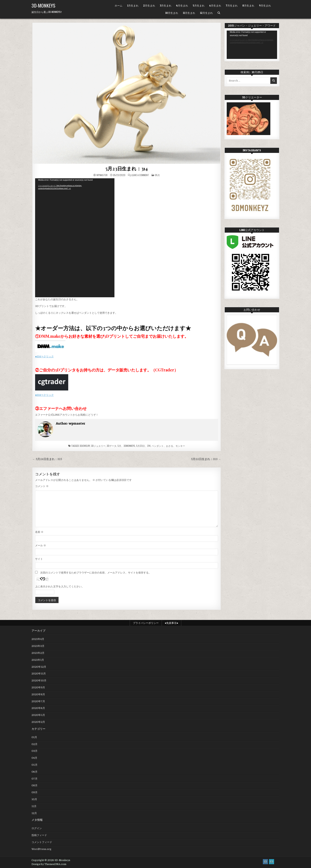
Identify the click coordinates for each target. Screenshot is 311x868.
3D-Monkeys (43, 5)
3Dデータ (112, 446)
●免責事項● (172, 623)
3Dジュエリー (98, 446)
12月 (34, 813)
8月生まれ (248, 6)
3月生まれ (166, 6)
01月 (34, 737)
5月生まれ (199, 6)
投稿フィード (39, 835)
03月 (35, 751)
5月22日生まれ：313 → (206, 459)
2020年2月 (38, 722)
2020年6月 (38, 708)
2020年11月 (39, 674)
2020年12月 (39, 667)
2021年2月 (38, 653)
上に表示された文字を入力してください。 (60, 586)
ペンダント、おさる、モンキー (168, 446)
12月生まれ (206, 13)
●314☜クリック (44, 356)
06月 (35, 772)
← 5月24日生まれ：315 (47, 459)
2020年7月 (38, 701)
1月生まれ (133, 6)
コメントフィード (42, 842)
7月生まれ (232, 6)
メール (41, 545)
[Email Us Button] (272, 862)
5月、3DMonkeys (126, 446)
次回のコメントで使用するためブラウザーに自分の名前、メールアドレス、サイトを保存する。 (96, 573)
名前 (39, 532)
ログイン (37, 828)
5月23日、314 (143, 446)
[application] (75, 238)
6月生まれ (215, 6)
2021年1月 (38, 660)
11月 (34, 806)
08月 (35, 785)
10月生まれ (172, 13)
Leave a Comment (140, 175)
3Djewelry (85, 446)
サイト (39, 559)
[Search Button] (219, 13)
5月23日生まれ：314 (127, 168)
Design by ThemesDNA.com (49, 864)
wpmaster (102, 175)
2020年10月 (39, 680)
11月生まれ (189, 13)
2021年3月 (38, 646)
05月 (157, 175)
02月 (35, 744)
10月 (34, 799)
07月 (35, 779)
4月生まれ (182, 6)
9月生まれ (265, 6)
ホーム (119, 6)
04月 (34, 758)
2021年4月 (38, 639)
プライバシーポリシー (146, 623)
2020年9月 (38, 687)
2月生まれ (149, 6)
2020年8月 (38, 694)
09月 (35, 792)
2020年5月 (38, 715)
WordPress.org (41, 849)
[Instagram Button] (265, 862)
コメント (42, 486)
